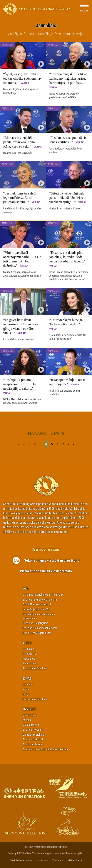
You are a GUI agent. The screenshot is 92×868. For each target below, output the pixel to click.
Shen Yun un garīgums (35, 623)
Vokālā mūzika (31, 725)
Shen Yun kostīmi (33, 730)
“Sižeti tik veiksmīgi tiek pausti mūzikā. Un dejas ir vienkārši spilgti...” (68, 198)
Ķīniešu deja (30, 715)
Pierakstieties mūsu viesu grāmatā (46, 571)
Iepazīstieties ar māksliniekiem (40, 628)
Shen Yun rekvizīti (33, 739)
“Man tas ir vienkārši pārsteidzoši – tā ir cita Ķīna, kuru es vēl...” (23, 142)
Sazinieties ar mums (21, 860)
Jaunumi (28, 684)
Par (26, 589)
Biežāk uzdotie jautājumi (37, 633)
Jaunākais (29, 649)
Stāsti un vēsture (32, 744)
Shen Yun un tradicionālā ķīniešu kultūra (45, 749)
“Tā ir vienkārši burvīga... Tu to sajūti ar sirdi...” (67, 324)
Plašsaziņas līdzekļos (35, 668)
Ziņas (27, 678)
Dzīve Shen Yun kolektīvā (37, 604)
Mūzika (27, 720)
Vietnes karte (75, 860)
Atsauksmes (8, 45)
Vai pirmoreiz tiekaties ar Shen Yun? (43, 595)
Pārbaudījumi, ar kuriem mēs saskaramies (39, 616)
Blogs (26, 694)
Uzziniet (29, 709)
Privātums (58, 860)
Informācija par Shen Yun (37, 609)
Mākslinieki (29, 659)
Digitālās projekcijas (34, 735)
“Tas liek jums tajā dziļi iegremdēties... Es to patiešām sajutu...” (22, 198)
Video (27, 643)
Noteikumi (42, 860)
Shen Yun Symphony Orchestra (40, 600)
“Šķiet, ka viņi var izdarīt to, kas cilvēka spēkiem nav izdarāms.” (22, 78)
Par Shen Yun (30, 654)
